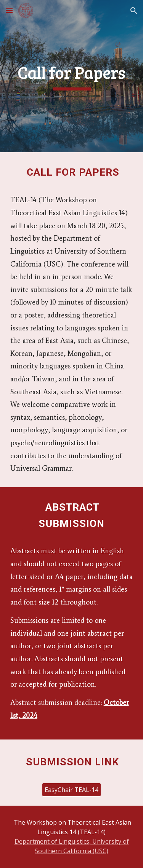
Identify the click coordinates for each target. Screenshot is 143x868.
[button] (9, 10)
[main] (72, 76)
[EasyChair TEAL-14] (71, 790)
